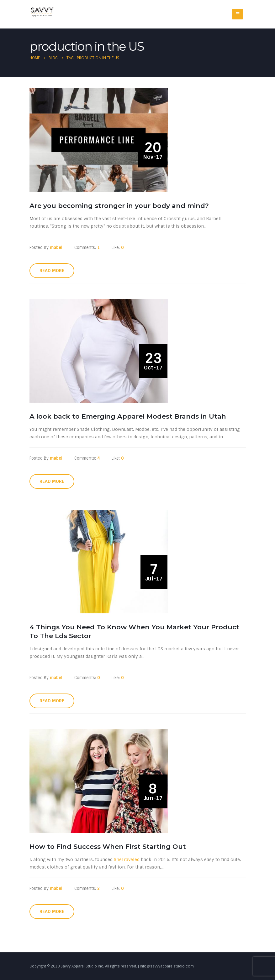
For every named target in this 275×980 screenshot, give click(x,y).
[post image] (100, 140)
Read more (52, 271)
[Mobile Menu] (238, 14)
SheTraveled (127, 859)
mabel (56, 248)
